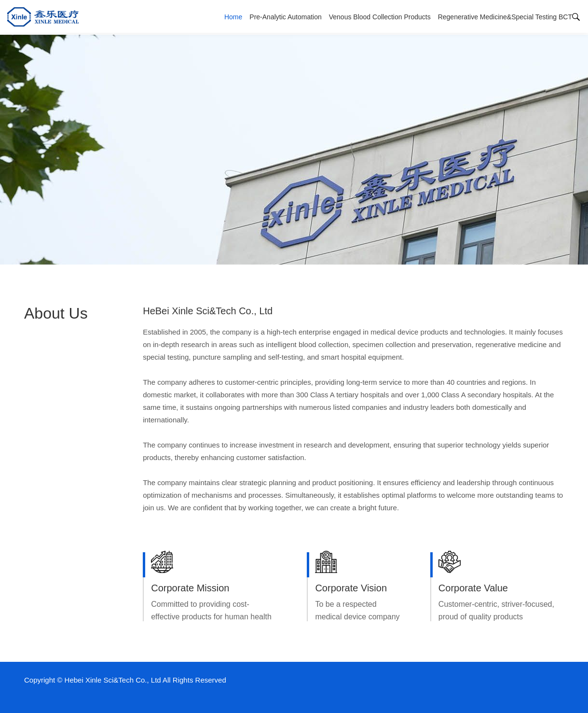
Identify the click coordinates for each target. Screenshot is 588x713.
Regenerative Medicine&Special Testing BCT (505, 17)
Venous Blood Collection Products (380, 17)
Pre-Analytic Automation (285, 17)
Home (233, 17)
